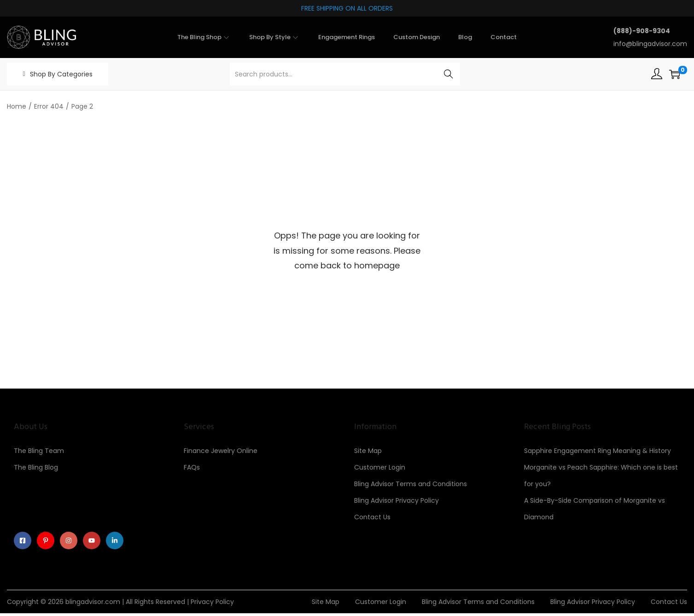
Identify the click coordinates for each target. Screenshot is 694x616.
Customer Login (380, 467)
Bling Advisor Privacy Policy (397, 500)
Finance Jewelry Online (221, 451)
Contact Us (372, 517)
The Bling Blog (36, 467)
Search (448, 74)
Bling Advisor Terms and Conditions (411, 484)
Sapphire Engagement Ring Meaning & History (598, 451)
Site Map (368, 451)
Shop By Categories (61, 74)
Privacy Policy (212, 604)
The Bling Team (39, 451)
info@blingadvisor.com (650, 44)
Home (17, 106)
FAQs (192, 467)
